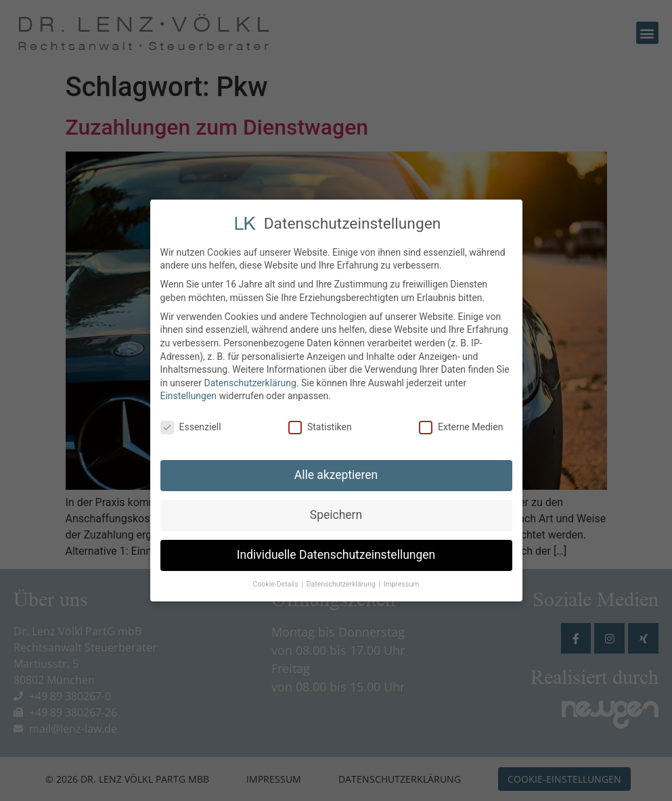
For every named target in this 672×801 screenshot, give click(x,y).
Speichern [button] (336, 513)
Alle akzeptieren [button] (336, 474)
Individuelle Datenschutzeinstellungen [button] (336, 553)
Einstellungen (189, 394)
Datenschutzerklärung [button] (342, 583)
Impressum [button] (402, 583)
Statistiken (320, 426)
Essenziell (191, 426)
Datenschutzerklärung (250, 381)
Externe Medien (461, 426)
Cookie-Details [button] (277, 583)
